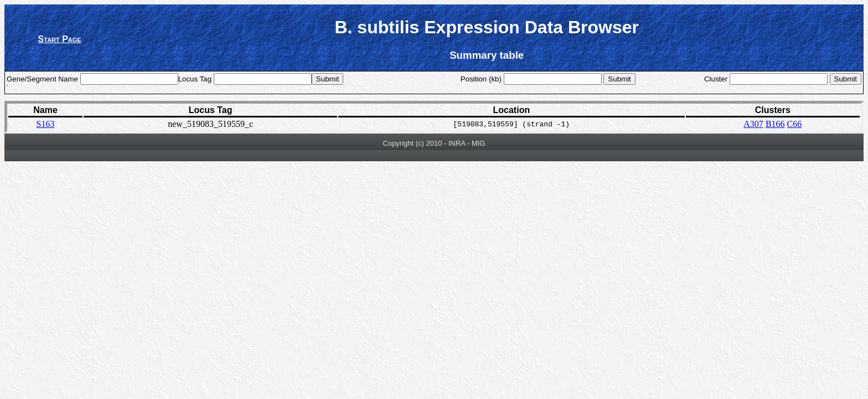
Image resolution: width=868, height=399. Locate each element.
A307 (753, 124)
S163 (46, 124)
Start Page (60, 39)
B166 (775, 124)
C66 (795, 124)
